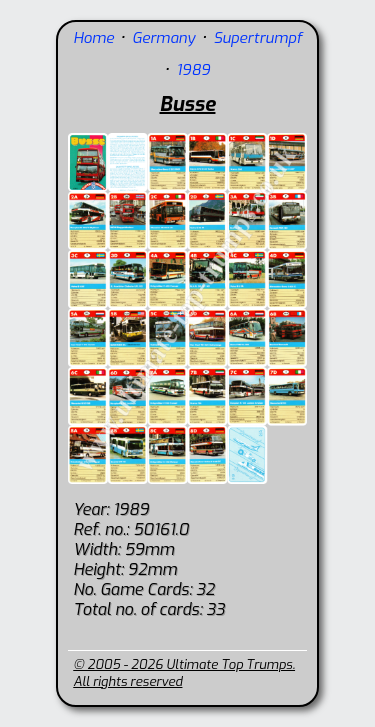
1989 (193, 70)
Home (93, 38)
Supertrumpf (257, 38)
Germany (163, 38)
